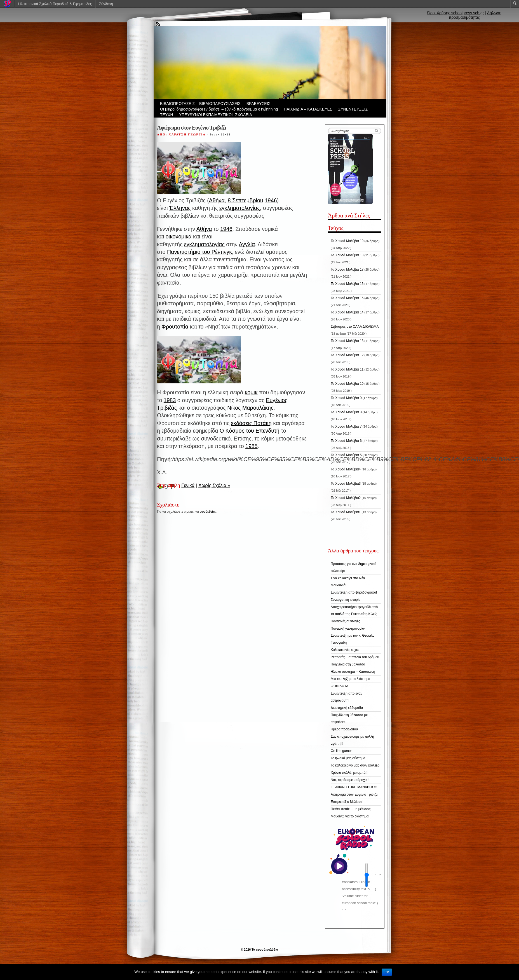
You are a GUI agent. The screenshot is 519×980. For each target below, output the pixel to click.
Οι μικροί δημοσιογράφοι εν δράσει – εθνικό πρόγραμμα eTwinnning (219, 109)
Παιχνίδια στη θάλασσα (348, 664)
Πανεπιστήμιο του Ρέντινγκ (199, 252)
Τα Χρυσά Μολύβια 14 (347, 312)
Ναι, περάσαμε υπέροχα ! (350, 780)
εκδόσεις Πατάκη (251, 423)
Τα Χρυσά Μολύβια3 (346, 484)
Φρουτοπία (175, 327)
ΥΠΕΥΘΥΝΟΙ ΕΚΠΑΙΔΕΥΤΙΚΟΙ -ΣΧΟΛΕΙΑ (216, 115)
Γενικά (188, 485)
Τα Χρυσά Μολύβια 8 (346, 412)
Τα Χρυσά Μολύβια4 (346, 469)
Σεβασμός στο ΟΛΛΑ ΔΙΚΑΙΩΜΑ (355, 327)
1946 (271, 200)
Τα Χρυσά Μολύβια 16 (347, 284)
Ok (387, 972)
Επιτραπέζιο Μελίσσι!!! (347, 802)
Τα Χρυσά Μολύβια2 (346, 498)
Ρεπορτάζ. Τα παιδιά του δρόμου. (355, 657)
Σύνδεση (106, 4)
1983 (170, 400)
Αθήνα (217, 200)
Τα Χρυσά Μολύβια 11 (347, 369)
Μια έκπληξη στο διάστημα (351, 679)
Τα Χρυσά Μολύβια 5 (346, 455)
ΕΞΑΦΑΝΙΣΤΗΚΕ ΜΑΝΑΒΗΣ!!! (354, 787)
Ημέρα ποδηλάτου (344, 729)
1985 (252, 446)
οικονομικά (179, 236)
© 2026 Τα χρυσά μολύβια (260, 949)
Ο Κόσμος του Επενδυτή (249, 431)
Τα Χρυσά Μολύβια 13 (347, 341)
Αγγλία (247, 244)
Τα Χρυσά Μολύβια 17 (347, 269)
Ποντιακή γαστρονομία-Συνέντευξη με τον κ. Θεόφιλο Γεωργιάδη (353, 636)
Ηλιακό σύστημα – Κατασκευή (353, 672)
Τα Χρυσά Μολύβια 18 (347, 255)
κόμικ (251, 392)
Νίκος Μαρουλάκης (250, 408)
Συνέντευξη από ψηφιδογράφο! (354, 592)
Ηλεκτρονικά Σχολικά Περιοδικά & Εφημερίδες (55, 4)
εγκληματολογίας (240, 208)
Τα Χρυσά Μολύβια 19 (347, 241)
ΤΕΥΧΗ (167, 115)
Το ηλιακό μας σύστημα (348, 758)
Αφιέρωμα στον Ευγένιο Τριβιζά (354, 794)
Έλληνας (180, 208)
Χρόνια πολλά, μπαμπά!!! (349, 773)
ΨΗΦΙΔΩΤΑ (340, 686)
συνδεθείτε (208, 512)
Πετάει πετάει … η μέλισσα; (351, 809)
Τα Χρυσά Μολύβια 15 (347, 298)
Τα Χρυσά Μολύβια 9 (346, 398)
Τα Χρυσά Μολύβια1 (346, 512)
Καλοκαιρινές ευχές (345, 650)
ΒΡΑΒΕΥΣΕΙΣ (259, 104)
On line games (341, 751)
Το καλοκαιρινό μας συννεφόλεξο (355, 765)
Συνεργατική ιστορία (346, 600)
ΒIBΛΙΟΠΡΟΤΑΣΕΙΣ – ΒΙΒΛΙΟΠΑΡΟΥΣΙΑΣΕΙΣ (200, 104)
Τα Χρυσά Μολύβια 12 (347, 355)
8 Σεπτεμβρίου (246, 200)
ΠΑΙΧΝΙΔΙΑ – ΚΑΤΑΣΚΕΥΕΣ (308, 109)
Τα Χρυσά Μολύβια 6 (346, 441)
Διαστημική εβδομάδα (347, 708)
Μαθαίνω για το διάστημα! (350, 816)
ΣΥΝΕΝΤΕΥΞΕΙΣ (353, 109)
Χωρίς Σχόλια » (214, 485)
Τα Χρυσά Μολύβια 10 (347, 384)
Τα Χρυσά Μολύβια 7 (346, 426)
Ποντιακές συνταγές (345, 621)
